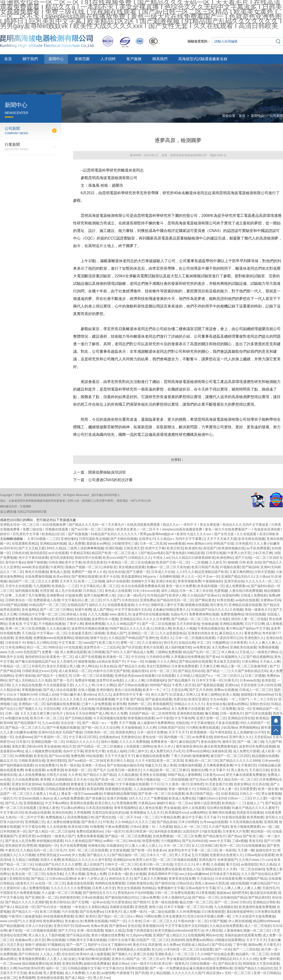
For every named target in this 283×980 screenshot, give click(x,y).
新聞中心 (56, 59)
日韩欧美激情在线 (32, 761)
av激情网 (108, 973)
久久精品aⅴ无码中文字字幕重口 (181, 539)
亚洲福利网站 (40, 619)
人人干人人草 (85, 685)
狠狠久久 (33, 643)
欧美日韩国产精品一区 (203, 794)
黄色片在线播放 (37, 572)
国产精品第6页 (259, 897)
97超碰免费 (73, 595)
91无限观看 (35, 789)
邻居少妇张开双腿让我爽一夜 (209, 916)
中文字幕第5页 (245, 765)
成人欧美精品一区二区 (75, 671)
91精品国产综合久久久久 (209, 610)
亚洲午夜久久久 (241, 737)
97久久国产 (111, 600)
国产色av (234, 836)
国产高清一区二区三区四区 (115, 779)
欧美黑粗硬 (255, 817)
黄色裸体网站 (53, 921)
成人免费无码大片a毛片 (167, 751)
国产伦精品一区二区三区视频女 (101, 746)
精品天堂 (69, 746)
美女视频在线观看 (132, 567)
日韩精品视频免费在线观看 (65, 789)
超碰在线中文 (266, 850)
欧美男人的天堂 (144, 860)
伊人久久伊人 (38, 699)
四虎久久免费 (50, 860)
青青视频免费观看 (32, 959)
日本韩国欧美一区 (13, 831)
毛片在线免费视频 (73, 845)
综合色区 (68, 954)
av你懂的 (43, 836)
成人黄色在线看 (150, 808)
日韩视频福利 (156, 680)
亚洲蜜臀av (55, 595)
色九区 (157, 949)
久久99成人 (185, 676)
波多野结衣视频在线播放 (90, 628)
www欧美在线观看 (35, 567)
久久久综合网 (109, 728)
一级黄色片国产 (63, 836)
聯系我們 (160, 59)
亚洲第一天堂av (93, 765)
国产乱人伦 (13, 803)
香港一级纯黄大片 (182, 789)
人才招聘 (108, 59)
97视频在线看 (230, 567)
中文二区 (204, 643)
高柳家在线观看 (121, 907)
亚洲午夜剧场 (25, 676)
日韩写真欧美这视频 (94, 539)
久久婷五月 (217, 562)
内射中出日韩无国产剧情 (111, 671)
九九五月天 (155, 812)
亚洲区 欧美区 (85, 916)
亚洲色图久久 (254, 638)
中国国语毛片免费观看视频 (20, 893)
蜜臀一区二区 (130, 643)
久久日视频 (27, 855)
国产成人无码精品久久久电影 (30, 680)
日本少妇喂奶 (188, 822)
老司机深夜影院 (61, 558)
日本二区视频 (255, 676)
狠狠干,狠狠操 (35, 945)
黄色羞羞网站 (131, 576)
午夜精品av (147, 803)
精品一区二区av (180, 803)
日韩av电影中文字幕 (200, 888)
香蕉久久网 (8, 968)
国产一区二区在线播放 (158, 624)
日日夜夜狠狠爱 (213, 912)
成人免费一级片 (135, 912)
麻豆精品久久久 (231, 633)
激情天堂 (229, 742)
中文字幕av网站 (57, 803)
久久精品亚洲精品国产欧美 (208, 572)
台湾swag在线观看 (214, 822)
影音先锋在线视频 (251, 539)
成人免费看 (76, 543)
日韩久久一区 (250, 794)
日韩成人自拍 (48, 694)
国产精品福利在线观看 (195, 661)
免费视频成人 (55, 817)
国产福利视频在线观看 (17, 765)
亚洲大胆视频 (117, 798)
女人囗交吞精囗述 (205, 845)
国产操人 (7, 907)
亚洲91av (232, 685)
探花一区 (244, 709)
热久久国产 (159, 694)
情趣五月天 (153, 765)
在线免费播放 (163, 836)
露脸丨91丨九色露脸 (157, 827)
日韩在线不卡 (15, 643)
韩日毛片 (170, 643)
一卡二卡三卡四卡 (263, 699)
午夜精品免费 (170, 817)
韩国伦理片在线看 (88, 558)
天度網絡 (25, 506)
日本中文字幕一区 (209, 680)
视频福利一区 (48, 845)
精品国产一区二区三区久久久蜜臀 (33, 581)
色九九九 (104, 694)
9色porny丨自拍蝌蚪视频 (161, 576)
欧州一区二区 (230, 845)
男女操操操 (172, 808)
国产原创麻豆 (95, 798)
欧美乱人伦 (191, 869)
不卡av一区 (135, 661)
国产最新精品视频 (210, 685)
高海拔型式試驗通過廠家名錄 (203, 59)
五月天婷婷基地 (188, 624)
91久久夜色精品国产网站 (83, 841)
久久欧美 (93, 973)
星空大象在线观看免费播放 (246, 775)
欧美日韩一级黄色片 (126, 770)
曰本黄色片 (113, 912)
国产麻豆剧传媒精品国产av (35, 661)
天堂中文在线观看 (18, 586)
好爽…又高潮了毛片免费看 (25, 595)
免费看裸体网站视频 (204, 614)
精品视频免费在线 (35, 963)
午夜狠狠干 (125, 973)
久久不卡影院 (145, 761)
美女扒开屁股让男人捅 (63, 666)
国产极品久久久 (98, 855)
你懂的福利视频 (190, 765)
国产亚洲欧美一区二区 (42, 897)
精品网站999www (266, 921)
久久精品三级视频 (25, 860)
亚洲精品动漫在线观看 (245, 605)
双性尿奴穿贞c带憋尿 (21, 845)
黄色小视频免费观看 (245, 827)
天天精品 (28, 633)
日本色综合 (130, 600)
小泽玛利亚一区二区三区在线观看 (188, 949)
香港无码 (255, 841)
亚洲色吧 (197, 784)
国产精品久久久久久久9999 (240, 761)
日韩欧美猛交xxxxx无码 (39, 671)
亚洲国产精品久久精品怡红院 (256, 968)
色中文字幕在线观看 (33, 558)
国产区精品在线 (78, 935)
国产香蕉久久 (91, 822)
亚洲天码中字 (63, 926)
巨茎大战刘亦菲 (12, 822)
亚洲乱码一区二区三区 (201, 761)
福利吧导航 (240, 893)
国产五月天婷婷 (201, 690)
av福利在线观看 (247, 600)
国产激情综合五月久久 (99, 893)
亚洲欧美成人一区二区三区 (175, 954)
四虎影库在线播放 (250, 812)
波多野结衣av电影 (110, 680)
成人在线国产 (93, 864)
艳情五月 (65, 676)
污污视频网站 (170, 841)
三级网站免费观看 (168, 652)
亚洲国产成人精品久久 (169, 935)
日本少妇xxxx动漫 (146, 591)
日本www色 (270, 761)
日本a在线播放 (92, 897)
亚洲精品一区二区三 (143, 633)
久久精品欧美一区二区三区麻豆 (166, 770)
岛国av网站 (161, 709)
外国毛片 (38, 666)
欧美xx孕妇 (61, 576)
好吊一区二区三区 (163, 671)
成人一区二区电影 (258, 926)
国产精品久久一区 (25, 912)
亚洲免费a (147, 600)
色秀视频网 (27, 978)
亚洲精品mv (122, 860)
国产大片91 (67, 930)
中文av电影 (218, 699)
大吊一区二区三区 (177, 845)
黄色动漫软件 (211, 742)
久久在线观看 (56, 827)
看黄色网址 (252, 633)
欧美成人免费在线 (182, 798)
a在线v (102, 661)
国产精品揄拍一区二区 (128, 855)
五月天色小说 (83, 779)
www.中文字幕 (220, 841)
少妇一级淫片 (114, 831)
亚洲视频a (137, 812)
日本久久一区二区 (160, 855)
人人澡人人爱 (50, 954)
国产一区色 (223, 949)
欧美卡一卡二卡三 (156, 690)
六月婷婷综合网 (158, 657)
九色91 (10, 817)
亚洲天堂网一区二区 (211, 718)
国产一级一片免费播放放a (169, 968)
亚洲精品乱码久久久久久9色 (237, 959)
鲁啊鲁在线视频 (96, 921)
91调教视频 (24, 756)
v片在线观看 (73, 647)
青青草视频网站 (125, 808)
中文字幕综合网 (33, 827)
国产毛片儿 (101, 770)
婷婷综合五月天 (121, 879)
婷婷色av (221, 737)
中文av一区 (211, 576)
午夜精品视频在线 (211, 628)
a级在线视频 (239, 883)
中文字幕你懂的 (202, 723)
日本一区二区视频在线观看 (195, 638)
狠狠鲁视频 (86, 661)
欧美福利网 (95, 789)
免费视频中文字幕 (171, 888)
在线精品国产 (77, 605)
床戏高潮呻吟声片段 (163, 874)
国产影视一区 (141, 850)
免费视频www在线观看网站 (53, 638)
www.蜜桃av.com (199, 543)
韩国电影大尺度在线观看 (261, 963)
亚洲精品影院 (211, 869)
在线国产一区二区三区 (153, 940)
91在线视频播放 (253, 845)
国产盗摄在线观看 (158, 699)
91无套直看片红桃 (219, 784)
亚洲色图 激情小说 (148, 907)
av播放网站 (198, 812)
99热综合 (55, 647)
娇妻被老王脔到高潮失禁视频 (92, 784)
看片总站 (233, 864)
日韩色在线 (20, 553)
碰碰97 (162, 803)
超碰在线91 (140, 671)
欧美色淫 (40, 756)
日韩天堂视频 (264, 572)
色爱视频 (221, 591)
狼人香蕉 (170, 765)
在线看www (24, 737)
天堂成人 (246, 652)
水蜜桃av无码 (270, 600)
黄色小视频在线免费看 (108, 935)
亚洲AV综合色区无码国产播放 (60, 732)
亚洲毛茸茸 (27, 836)
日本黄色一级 (118, 874)
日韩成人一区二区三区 (256, 690)
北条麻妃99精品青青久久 (171, 610)
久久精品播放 (128, 775)
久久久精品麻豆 (58, 628)
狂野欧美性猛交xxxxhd (53, 855)
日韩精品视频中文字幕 (84, 968)
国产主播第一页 (138, 572)
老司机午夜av (15, 562)
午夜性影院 (223, 732)
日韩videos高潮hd (62, 879)
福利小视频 (109, 742)
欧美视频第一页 (202, 732)
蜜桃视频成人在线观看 (133, 949)
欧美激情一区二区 (116, 657)
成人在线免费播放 (32, 775)
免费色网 (77, 756)
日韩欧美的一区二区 (99, 732)
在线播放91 (115, 845)
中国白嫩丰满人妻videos (78, 694)
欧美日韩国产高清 (205, 567)
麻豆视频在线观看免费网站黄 (211, 968)
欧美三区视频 (50, 912)
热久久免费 (119, 713)
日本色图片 (244, 543)
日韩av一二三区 (239, 798)
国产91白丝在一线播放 (53, 907)
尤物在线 (182, 723)
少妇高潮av (229, 728)
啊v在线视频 (56, 940)
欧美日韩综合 (60, 902)
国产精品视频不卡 (181, 680)
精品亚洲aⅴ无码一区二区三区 (229, 973)
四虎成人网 (163, 628)
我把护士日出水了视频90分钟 (109, 945)
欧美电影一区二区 (78, 770)
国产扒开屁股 (132, 647)
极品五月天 (8, 761)
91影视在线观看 (233, 817)
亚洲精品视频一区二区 (48, 742)
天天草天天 (68, 581)
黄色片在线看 (153, 647)
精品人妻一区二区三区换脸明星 (245, 666)
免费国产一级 (81, 572)
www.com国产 (10, 921)
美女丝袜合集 (216, 704)
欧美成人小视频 (184, 628)
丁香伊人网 (75, 624)
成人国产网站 (103, 610)
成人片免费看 (75, 973)
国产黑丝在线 (105, 817)
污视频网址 (220, 643)
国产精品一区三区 (205, 897)
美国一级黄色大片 (258, 610)
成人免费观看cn (237, 586)
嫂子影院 (15, 930)
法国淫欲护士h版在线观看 (202, 831)
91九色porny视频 (139, 935)
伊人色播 (78, 855)
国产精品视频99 (12, 926)
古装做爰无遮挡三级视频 (86, 633)
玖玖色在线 (260, 784)
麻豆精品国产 (189, 742)
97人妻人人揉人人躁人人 (143, 845)
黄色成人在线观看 (118, 591)
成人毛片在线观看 (68, 591)
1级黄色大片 (24, 883)
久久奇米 (75, 775)
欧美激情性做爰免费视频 (257, 907)
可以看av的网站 (72, 808)
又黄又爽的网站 (241, 572)
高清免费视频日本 (80, 817)
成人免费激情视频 (36, 888)
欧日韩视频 (96, 652)
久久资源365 (32, 921)
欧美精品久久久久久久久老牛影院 (87, 860)
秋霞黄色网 (150, 841)
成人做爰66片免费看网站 (155, 723)
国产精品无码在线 (191, 671)
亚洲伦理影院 (56, 761)
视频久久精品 (115, 930)
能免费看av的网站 (199, 940)
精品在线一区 (25, 907)
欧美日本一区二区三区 (47, 718)
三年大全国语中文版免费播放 (254, 916)
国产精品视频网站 (259, 657)
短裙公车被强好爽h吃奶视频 (89, 959)
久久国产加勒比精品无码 (249, 671)
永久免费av (220, 647)
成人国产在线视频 (88, 657)
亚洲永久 (118, 959)
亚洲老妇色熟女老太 (203, 633)
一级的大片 (8, 798)
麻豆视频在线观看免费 (152, 756)
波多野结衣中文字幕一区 (131, 694)
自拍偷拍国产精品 (233, 897)
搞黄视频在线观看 (118, 789)
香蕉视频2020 (153, 926)
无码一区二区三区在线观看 (88, 850)
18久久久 (135, 798)
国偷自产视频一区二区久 (83, 567)
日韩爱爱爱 (248, 789)
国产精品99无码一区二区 (175, 600)
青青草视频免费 (189, 581)
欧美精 (55, 963)
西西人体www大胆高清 (212, 883)
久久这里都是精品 (173, 633)
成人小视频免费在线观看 (43, 751)
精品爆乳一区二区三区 (252, 954)
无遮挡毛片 (271, 888)
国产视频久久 (121, 954)
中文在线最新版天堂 (58, 685)
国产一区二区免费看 (221, 709)
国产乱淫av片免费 (203, 779)
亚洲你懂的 (69, 539)
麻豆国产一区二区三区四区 (230, 756)
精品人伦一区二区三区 (190, 827)
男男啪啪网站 (249, 728)
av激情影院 (249, 864)
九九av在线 (50, 723)
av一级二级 (270, 827)
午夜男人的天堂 (239, 553)
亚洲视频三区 (35, 822)
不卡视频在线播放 (52, 624)
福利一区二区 (56, 968)
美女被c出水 (74, 921)
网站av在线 (214, 935)
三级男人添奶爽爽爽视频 (85, 548)
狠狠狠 (233, 562)
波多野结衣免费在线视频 (257, 746)
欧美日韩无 (175, 548)
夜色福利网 (17, 789)
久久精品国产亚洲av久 (204, 595)
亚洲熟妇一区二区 (32, 704)
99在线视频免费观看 (58, 916)
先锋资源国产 (227, 860)
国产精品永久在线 (131, 666)
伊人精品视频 (160, 973)
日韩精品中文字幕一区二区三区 (42, 614)
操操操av (223, 893)
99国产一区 (118, 921)
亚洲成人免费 (96, 874)
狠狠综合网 (199, 770)
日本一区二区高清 (153, 543)
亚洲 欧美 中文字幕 (23, 624)
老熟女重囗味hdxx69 (27, 746)
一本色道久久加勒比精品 (90, 907)
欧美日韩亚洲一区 (139, 831)
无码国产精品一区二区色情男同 (152, 713)
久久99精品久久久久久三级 (135, 822)
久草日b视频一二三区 (43, 539)
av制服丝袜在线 (17, 718)
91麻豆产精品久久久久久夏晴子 (255, 808)
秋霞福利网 (230, 595)
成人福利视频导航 (178, 647)
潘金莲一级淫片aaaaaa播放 (81, 794)
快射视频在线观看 (141, 718)
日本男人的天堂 (104, 888)
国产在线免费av (91, 912)
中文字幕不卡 (219, 770)
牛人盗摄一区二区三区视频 (61, 893)
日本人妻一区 (228, 789)
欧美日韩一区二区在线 (156, 864)
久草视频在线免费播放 (187, 657)
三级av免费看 (149, 897)
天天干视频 (127, 723)
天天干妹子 (212, 817)
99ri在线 (134, 841)
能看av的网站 (238, 704)
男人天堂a (182, 855)
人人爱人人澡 (57, 959)
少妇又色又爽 (262, 553)
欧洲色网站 (225, 558)
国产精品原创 (166, 822)
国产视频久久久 (30, 709)
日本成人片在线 (163, 572)
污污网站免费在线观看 (202, 728)
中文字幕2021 (113, 968)
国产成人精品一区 (78, 978)
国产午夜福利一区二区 (50, 737)
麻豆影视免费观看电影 (221, 746)
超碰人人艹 (255, 803)
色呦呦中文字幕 (143, 581)
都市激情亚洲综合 (189, 746)
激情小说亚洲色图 (207, 803)
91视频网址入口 (233, 657)
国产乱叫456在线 (195, 841)
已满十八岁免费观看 (96, 704)
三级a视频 (240, 841)
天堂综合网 (179, 690)
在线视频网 (196, 935)
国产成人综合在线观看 (60, 690)
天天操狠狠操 (131, 728)
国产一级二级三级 (250, 742)
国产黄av (212, 657)
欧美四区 (58, 619)
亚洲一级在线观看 (165, 902)
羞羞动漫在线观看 (80, 883)
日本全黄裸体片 (174, 916)
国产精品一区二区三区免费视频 (128, 836)
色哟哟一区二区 (139, 704)
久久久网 (149, 728)
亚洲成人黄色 (49, 808)
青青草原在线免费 (182, 879)
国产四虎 (141, 973)
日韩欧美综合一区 (18, 600)
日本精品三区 (93, 591)
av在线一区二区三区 (50, 883)
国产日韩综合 (28, 954)
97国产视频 (218, 921)
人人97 (181, 572)
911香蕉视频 (205, 893)
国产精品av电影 (152, 553)
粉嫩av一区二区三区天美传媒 (168, 567)
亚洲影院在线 (19, 879)
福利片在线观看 (118, 581)
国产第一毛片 (63, 680)
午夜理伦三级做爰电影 (25, 916)
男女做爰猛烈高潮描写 (183, 959)
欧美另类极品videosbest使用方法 (179, 930)
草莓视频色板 (32, 690)
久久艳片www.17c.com (255, 860)
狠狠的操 (82, 638)
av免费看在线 (202, 737)
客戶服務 (134, 59)
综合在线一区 (71, 723)
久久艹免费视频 (155, 798)
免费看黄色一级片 (164, 742)
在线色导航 (55, 874)
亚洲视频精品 (33, 803)
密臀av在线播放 (226, 690)
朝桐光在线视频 (78, 619)
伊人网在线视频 (240, 921)
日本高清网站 (15, 647)
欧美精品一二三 (267, 718)
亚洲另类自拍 (234, 581)
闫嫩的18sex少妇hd (211, 798)
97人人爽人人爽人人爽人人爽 (239, 888)
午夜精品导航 (80, 553)
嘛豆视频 (212, 713)
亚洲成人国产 (116, 633)
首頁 (8, 59)
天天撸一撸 (246, 850)
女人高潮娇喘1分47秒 (249, 732)
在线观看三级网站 (139, 746)
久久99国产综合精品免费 (216, 954)
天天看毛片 (271, 945)
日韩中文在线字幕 (121, 940)
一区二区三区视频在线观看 (177, 860)
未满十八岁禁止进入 (92, 879)
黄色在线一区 (152, 737)
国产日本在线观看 (258, 713)
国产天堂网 (80, 902)
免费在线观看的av (89, 831)
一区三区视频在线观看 (40, 930)
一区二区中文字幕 (30, 817)
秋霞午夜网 (83, 610)
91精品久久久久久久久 (83, 742)
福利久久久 (97, 605)
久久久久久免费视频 (134, 742)
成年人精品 (169, 591)
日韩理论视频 (216, 553)
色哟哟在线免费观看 (110, 883)
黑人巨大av (102, 978)
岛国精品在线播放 (56, 784)
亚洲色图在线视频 (190, 713)
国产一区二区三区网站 (56, 610)
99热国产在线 (223, 543)
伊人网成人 (229, 652)
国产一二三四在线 (246, 949)
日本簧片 (23, 742)
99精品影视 (196, 553)
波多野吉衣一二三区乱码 (102, 647)
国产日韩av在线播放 (133, 685)
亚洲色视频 (23, 638)
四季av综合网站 (198, 751)
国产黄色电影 (175, 553)
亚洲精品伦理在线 (241, 718)
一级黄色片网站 (266, 652)
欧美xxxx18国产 (115, 558)
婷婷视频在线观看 (50, 841)
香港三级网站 (211, 694)
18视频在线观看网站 (229, 940)
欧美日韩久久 (105, 803)
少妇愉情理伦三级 (125, 543)
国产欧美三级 (253, 836)
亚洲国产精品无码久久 (237, 576)
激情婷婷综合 (35, 657)
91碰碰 (150, 661)
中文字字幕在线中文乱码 (133, 610)
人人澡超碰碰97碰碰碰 (150, 789)
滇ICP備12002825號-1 (105, 495)
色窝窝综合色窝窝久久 (226, 855)
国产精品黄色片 (214, 836)
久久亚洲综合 (152, 643)
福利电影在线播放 (167, 831)
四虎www (82, 926)
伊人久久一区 (191, 576)
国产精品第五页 (230, 963)
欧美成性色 (193, 548)
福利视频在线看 (27, 591)
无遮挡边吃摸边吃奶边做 (110, 812)
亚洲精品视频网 (231, 624)
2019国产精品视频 (14, 605)
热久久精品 (268, 864)
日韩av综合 (185, 883)
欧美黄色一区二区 (60, 657)
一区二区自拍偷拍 (251, 869)
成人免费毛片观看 (246, 751)
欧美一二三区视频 (91, 581)
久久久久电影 (219, 619)
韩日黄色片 (218, 605)
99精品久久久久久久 (189, 704)
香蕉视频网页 (162, 704)
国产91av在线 (59, 756)
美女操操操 (52, 746)
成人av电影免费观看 (69, 798)
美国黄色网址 (125, 732)
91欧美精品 (229, 794)
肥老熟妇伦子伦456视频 (135, 893)
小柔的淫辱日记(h (229, 638)
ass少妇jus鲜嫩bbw (194, 874)
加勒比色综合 (259, 704)
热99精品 (149, 888)
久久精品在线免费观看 (226, 926)
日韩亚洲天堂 (133, 548)
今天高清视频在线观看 (110, 718)
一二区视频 (199, 562)
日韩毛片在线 (56, 775)
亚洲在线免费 (72, 963)
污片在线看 (70, 912)
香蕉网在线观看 (82, 803)
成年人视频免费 (135, 869)
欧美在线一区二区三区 (28, 874)
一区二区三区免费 (188, 836)
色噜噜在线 (96, 845)
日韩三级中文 (138, 751)
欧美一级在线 (70, 765)
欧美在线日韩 (78, 827)
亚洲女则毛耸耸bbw (26, 784)
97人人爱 (260, 798)
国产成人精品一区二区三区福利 (51, 831)
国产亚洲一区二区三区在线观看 (161, 794)
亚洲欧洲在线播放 (222, 812)
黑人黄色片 (239, 770)
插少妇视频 (138, 874)
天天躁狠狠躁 (62, 779)
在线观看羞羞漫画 (121, 605)
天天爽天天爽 (209, 666)
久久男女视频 (75, 874)
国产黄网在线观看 (85, 576)
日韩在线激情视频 (138, 709)
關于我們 (30, 59)
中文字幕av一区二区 (52, 633)
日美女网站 (250, 661)
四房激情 (155, 945)
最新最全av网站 (98, 543)
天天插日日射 (259, 770)
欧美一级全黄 (268, 789)
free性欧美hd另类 (31, 968)
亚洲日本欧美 (166, 581)
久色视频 (236, 610)
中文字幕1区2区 (12, 812)
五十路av (263, 576)
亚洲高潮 (271, 822)
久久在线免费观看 (25, 779)
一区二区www (10, 963)
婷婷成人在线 (76, 614)
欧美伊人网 (177, 595)
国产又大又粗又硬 (32, 548)
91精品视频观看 (72, 949)
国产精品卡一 (46, 676)
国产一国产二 (76, 945)
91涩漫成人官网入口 (184, 694)
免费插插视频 (268, 647)
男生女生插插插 (129, 888)
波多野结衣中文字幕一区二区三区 (193, 850)
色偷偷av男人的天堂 (30, 940)
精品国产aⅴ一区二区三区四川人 (219, 676)
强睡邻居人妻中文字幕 (167, 605)
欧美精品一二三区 (65, 586)
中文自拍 (138, 657)
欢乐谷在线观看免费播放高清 (143, 586)
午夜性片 (12, 850)
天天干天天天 (256, 940)
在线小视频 (86, 690)
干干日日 (157, 784)
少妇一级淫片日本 (143, 963)
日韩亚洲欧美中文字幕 (65, 562)
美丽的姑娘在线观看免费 (243, 935)
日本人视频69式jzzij (176, 897)
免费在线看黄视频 (90, 836)
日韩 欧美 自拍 (250, 562)
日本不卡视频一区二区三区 (184, 907)
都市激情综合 (271, 728)
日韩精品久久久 (140, 558)
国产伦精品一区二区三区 (189, 619)
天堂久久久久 (184, 864)
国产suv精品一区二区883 (87, 761)
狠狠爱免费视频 (17, 619)
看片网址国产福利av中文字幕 (248, 628)
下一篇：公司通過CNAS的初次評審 (103, 480)
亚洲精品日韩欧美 (266, 902)
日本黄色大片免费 (236, 831)
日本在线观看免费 (228, 879)
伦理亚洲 (46, 591)
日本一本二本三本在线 (196, 591)
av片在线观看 (58, 553)
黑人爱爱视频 (53, 973)
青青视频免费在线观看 (165, 869)
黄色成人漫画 (60, 572)
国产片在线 (243, 558)
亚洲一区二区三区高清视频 (25, 628)
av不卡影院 (164, 718)
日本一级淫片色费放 (152, 732)
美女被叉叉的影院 (227, 661)
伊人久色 (100, 572)
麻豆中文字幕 (192, 817)
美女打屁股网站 (158, 666)
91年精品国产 (157, 595)
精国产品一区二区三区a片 (146, 959)
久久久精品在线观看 (27, 685)
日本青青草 (238, 643)
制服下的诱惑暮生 (140, 930)
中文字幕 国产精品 (130, 699)
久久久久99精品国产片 (123, 624)
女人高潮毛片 (67, 661)
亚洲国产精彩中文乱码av (40, 949)
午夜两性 (57, 567)
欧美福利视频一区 (211, 586)
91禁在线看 (225, 600)
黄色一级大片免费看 (181, 586)
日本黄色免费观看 (184, 666)
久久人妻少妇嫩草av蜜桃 (18, 732)
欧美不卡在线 (109, 576)
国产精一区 (90, 728)
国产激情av (117, 926)
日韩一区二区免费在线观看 (174, 893)
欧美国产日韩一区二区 (173, 562)
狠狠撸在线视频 (197, 605)
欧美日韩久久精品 (120, 761)
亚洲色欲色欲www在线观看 (135, 676)
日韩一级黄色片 (231, 713)
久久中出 (142, 605)
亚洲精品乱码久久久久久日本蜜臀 (145, 619)
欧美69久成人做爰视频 (93, 954)
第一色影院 (227, 850)
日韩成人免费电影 (254, 595)
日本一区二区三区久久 (160, 921)
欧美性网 (119, 704)
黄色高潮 (35, 973)
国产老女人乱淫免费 (20, 841)
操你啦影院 (38, 553)
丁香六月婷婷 (181, 756)
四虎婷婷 (178, 940)
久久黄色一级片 (177, 784)
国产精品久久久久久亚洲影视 (27, 902)
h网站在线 (49, 643)
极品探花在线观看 (263, 893)
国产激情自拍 (165, 883)
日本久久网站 (106, 685)
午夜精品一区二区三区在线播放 (131, 562)
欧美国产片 (117, 661)
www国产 (90, 643)
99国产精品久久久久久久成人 (131, 628)
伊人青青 (203, 864)
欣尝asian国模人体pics (35, 798)
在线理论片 (147, 539)
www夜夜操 (176, 543)
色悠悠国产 (32, 652)
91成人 (54, 794)
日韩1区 (245, 902)
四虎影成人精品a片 (196, 945)
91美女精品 (108, 666)
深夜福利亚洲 (221, 751)
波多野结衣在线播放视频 (150, 614)
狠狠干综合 (98, 638)
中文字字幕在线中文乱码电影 (186, 926)
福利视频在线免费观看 (63, 704)
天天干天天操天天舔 (222, 539)
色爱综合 (180, 699)
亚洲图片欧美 (10, 949)
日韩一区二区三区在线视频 (93, 676)
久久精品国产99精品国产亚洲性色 (133, 638)
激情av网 (255, 945)
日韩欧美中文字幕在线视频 (86, 940)
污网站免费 (152, 916)
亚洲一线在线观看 (90, 930)
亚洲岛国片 (207, 860)
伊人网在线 (214, 930)
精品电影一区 (261, 831)
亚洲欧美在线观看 (243, 647)
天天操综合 (205, 879)
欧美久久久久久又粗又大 (68, 699)
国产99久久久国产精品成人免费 (130, 652)
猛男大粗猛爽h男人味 (100, 595)
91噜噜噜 (96, 827)
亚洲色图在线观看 (50, 978)
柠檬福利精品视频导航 (120, 794)
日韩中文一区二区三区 (121, 864)
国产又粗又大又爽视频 (150, 879)
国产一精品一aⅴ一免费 (100, 723)
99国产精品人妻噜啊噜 (184, 775)
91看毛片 (231, 680)
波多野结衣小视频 (105, 619)
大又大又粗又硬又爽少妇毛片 (42, 713)
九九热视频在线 (225, 907)
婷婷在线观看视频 (101, 699)
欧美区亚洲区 (198, 699)
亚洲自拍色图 (62, 812)
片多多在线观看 (227, 723)
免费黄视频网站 (232, 614)
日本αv (135, 827)
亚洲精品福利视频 (53, 543)
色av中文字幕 (73, 751)
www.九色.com (11, 652)
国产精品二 (39, 879)
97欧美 (108, 822)
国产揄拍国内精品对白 (121, 897)
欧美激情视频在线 (231, 548)
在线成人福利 (117, 751)
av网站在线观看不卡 (100, 949)
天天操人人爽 (270, 661)
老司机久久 (274, 817)
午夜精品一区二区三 (15, 666)
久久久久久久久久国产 (188, 973)
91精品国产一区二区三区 (47, 605)
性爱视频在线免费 (109, 709)
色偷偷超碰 (210, 624)
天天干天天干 (178, 732)
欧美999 (6, 723)
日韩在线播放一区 (203, 963)
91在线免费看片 (47, 765)
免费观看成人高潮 (46, 600)
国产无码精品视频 (78, 718)
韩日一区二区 (37, 647)
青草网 (45, 779)
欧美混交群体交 (95, 562)
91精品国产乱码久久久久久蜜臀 (58, 864)
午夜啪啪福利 (212, 581)
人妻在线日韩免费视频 (246, 591)
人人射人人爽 (134, 680)
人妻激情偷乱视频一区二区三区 (247, 930)
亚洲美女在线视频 (153, 775)
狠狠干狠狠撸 (37, 562)
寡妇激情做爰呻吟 (240, 912)
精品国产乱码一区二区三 (201, 652)
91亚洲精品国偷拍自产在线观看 (98, 869)
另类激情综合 (131, 737)
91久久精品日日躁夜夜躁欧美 (193, 558)
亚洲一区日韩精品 (267, 973)
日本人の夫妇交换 (38, 926)
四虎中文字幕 (155, 548)
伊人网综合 (90, 666)
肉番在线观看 (35, 770)
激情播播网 (200, 756)
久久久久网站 (167, 661)
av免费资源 (201, 647)
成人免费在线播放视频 (63, 822)
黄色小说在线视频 (128, 690)
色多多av (159, 850)
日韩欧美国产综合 (171, 728)
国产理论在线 (221, 945)
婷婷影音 (110, 567)
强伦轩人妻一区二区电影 (249, 619)
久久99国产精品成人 (30, 869)
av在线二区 (8, 978)
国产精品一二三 (218, 671)
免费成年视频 (85, 680)
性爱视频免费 (126, 803)
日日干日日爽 (254, 624)
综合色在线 (116, 572)
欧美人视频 (231, 694)
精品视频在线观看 (265, 756)
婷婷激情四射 (70, 897)
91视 (209, 907)
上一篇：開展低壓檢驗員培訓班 (100, 472)
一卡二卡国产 (238, 699)
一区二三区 (150, 817)
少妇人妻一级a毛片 (131, 595)
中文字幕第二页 (70, 643)
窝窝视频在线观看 (60, 869)
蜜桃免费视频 (95, 624)
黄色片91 (140, 945)
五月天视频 (200, 855)
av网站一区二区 (115, 841)
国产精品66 (250, 567)
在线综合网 (187, 643)
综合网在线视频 (218, 808)
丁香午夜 (240, 945)
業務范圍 (82, 59)
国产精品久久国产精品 (100, 775)
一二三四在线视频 (175, 779)
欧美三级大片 (109, 643)
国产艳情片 (141, 902)
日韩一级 (12, 713)
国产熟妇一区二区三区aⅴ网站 (120, 916)
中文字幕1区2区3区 (83, 737)
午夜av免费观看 (117, 827)
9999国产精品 (160, 685)
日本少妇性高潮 (269, 685)
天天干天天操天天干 (119, 756)
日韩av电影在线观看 (260, 855)
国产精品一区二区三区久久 (25, 728)
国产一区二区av (226, 902)
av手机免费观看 (258, 548)
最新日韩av (120, 963)
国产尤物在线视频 (124, 539)
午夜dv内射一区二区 (193, 921)
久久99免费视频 (188, 912)
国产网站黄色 (205, 600)
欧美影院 (268, 680)
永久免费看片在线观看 (188, 709)
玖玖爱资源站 (121, 902)
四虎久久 (167, 638)
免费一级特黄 (270, 959)
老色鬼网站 (30, 610)
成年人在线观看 (193, 808)
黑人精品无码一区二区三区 (237, 779)
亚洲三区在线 (143, 954)
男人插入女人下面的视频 (46, 935)
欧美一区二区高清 (170, 761)
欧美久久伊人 (164, 746)
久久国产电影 (219, 827)
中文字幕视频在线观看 (132, 784)
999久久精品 (56, 548)
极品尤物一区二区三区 (196, 902)
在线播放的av (109, 737)
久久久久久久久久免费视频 (71, 888)
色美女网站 (242, 784)
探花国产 (210, 548)
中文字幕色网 (184, 718)
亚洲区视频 (113, 548)
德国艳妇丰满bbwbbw (257, 694)
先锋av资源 (99, 926)
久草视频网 (82, 812)
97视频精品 (56, 945)
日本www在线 (250, 680)
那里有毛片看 (95, 751)
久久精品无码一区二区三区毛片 (43, 850)
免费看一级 (50, 652)
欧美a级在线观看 (38, 812)
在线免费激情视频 (38, 576)
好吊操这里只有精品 (225, 874)
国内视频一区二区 (177, 737)
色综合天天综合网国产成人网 (87, 713)
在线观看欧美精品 (25, 543)
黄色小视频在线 (148, 779)
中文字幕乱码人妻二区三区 (100, 586)
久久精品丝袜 (10, 690)
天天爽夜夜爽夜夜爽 (218, 765)
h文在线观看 (166, 676)
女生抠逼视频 (119, 850)
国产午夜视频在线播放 (63, 728)
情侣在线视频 (255, 614)
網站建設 (6, 506)
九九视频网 (42, 586)
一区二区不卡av (129, 817)
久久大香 (229, 869)
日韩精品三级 (206, 789)
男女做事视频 (271, 794)
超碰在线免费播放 (97, 963)
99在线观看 (94, 756)
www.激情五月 (120, 614)
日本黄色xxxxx (214, 775)
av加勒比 (208, 959)
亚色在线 (134, 926)
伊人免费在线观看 (73, 652)
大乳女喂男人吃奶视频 (78, 709)
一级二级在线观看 (161, 912)
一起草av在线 (100, 902)
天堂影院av (262, 737)
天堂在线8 (248, 685)
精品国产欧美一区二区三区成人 (115, 553)
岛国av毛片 (179, 614)
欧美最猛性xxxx (177, 812)
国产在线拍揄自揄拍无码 (125, 765)
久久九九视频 (98, 614)
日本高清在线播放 (99, 808)
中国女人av (161, 558)
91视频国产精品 (255, 879)
